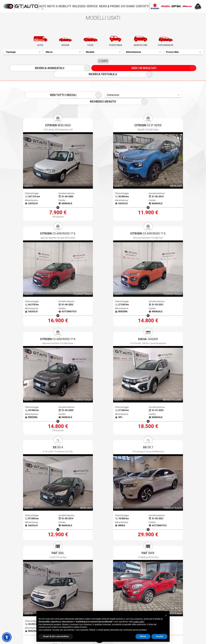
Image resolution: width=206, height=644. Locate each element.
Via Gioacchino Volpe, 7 (22, 605)
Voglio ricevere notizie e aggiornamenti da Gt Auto (121, 539)
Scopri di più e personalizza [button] (56, 636)
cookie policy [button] (139, 622)
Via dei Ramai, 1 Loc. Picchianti (96, 605)
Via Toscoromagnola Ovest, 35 (164, 605)
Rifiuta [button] (143, 636)
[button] (7, 637)
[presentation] (103, 549)
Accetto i (77, 539)
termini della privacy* (82, 539)
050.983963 (15, 610)
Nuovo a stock (40, 591)
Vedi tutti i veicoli (63, 90)
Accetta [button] (159, 636)
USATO (103, 62)
